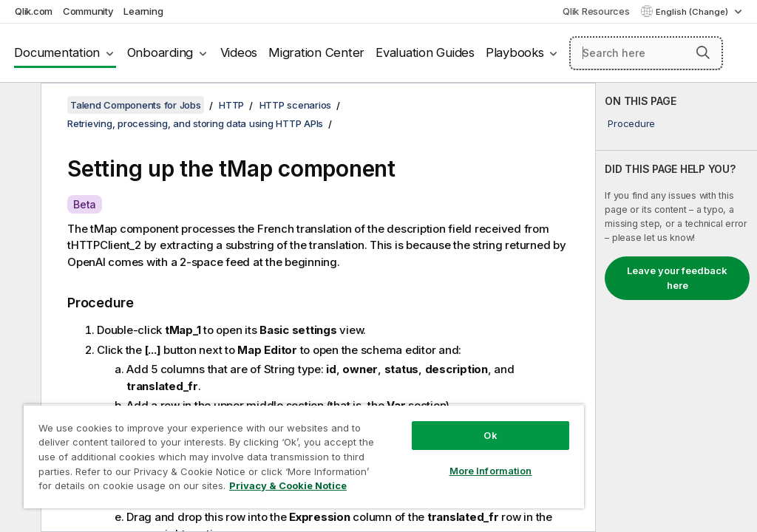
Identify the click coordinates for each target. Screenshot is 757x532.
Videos (239, 52)
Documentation (57, 52)
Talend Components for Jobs (136, 105)
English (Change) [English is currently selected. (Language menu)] (693, 12)
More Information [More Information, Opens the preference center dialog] (491, 471)
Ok (490, 435)
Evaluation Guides (425, 52)
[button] (703, 52)
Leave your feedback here (677, 278)
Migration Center (316, 52)
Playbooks (515, 52)
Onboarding (160, 52)
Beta (85, 204)
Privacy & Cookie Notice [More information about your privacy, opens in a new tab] (288, 485)
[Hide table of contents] (18, 106)
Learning (143, 11)
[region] (304, 456)
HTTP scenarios (296, 105)
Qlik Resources (596, 11)
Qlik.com (34, 11)
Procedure (631, 123)
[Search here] (646, 53)
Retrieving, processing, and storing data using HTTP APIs (195, 123)
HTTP (231, 105)
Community (88, 11)
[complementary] (676, 307)
